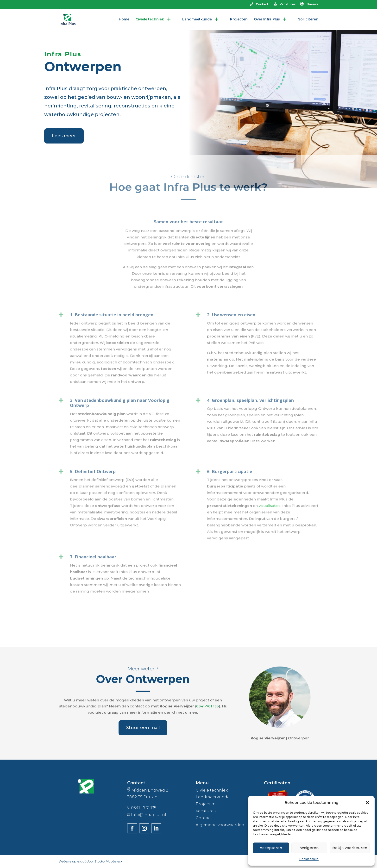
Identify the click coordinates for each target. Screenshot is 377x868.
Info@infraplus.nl (149, 815)
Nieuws (309, 5)
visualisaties (270, 457)
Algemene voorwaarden (220, 825)
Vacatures (284, 5)
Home (124, 19)
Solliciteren (308, 19)
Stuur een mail (143, 728)
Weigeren (309, 848)
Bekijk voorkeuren (350, 848)
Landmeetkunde (201, 19)
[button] (367, 803)
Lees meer (64, 136)
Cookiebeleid (309, 859)
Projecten (239, 19)
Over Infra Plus (270, 19)
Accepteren (271, 848)
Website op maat (72, 861)
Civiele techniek (153, 19)
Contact (259, 5)
